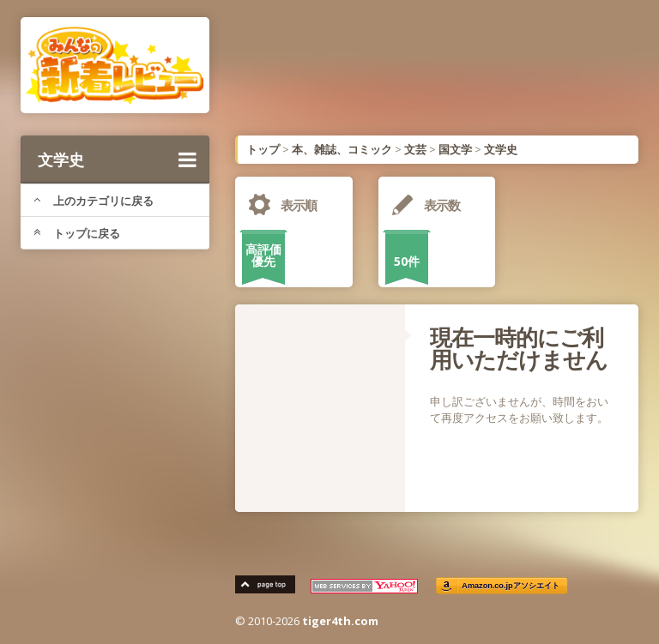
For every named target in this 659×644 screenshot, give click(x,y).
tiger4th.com (340, 621)
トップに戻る (77, 233)
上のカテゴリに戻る (94, 201)
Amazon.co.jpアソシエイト (511, 586)
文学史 (117, 159)
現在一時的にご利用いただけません (519, 348)
